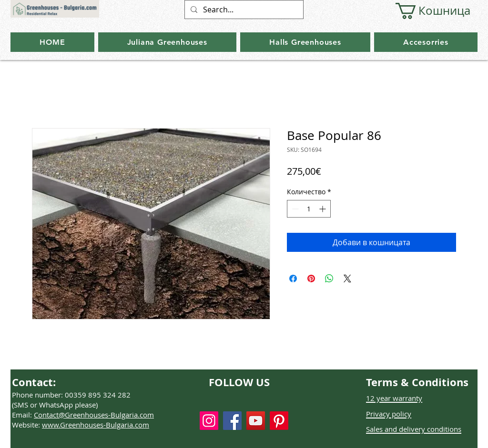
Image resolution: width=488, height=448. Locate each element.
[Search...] (243, 10)
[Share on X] (347, 279)
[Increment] (323, 209)
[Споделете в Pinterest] (311, 279)
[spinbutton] (309, 209)
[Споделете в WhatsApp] (329, 279)
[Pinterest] (279, 421)
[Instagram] (209, 421)
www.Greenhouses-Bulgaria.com (96, 425)
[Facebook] (232, 421)
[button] (427, 11)
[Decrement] (294, 209)
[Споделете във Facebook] (293, 279)
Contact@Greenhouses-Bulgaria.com (94, 415)
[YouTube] (256, 421)
